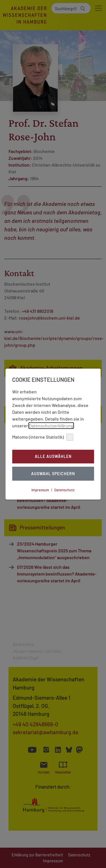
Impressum (40, 490)
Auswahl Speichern (53, 474)
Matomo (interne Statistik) (43, 437)
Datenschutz (64, 490)
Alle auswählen (53, 457)
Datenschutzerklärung (51, 426)
